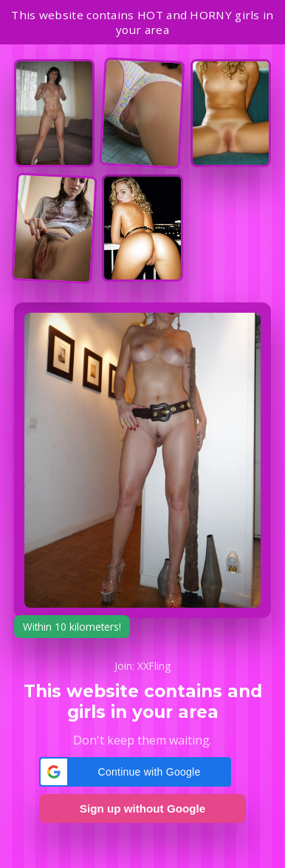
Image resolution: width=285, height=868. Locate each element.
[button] (135, 772)
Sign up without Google (142, 808)
